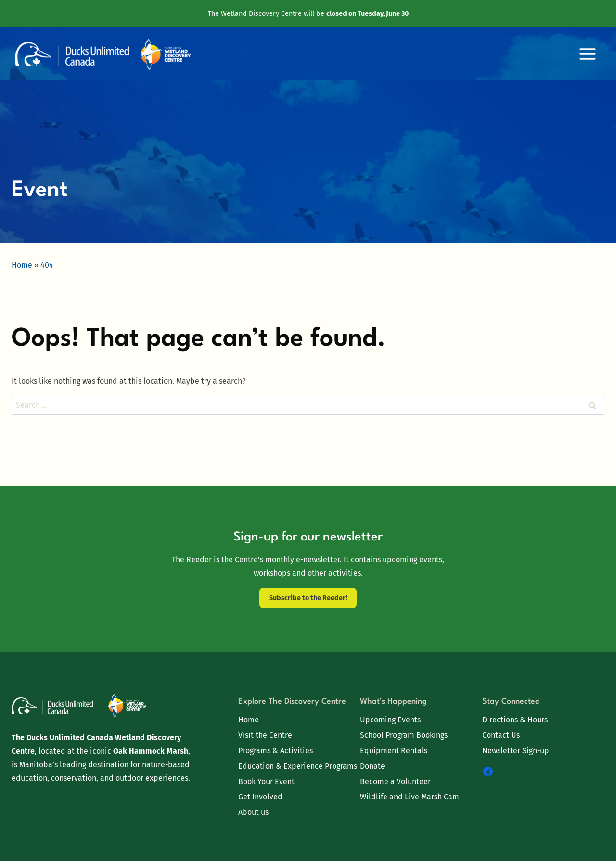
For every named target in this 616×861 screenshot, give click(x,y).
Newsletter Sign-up (516, 751)
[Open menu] (587, 54)
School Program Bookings (404, 735)
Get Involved (260, 797)
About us (253, 812)
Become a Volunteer (395, 781)
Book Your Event (266, 781)
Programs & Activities (276, 751)
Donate (372, 766)
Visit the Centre (265, 735)
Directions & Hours (515, 720)
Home (249, 720)
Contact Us (501, 735)
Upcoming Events (390, 720)
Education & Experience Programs (298, 766)
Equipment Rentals (394, 751)
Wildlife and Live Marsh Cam (410, 797)
